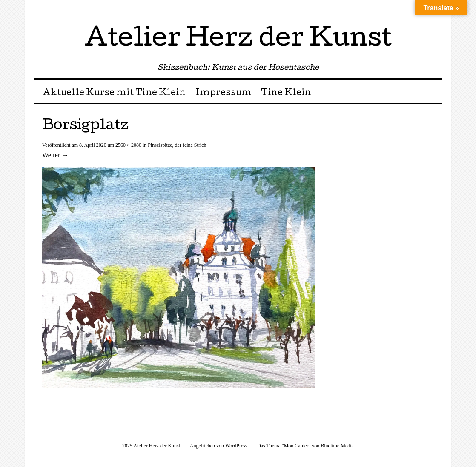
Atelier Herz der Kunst (238, 40)
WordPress (236, 446)
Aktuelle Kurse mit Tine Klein (114, 94)
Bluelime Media (337, 446)
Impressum (224, 94)
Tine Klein (286, 94)
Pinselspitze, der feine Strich (177, 145)
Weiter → (55, 155)
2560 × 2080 (128, 145)
